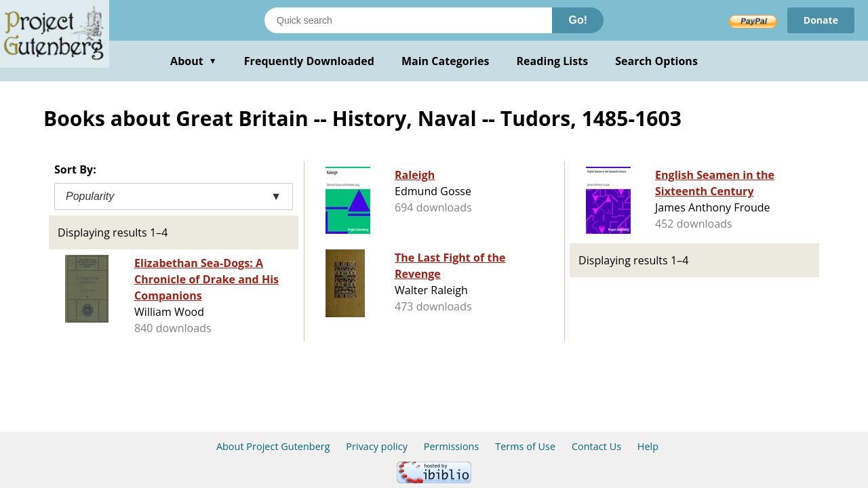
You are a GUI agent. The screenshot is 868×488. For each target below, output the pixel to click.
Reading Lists (553, 61)
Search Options (656, 61)
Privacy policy (377, 446)
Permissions (452, 446)
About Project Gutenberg (273, 446)
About (194, 61)
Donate (821, 20)
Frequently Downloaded (309, 61)
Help (648, 446)
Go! (578, 20)
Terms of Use (525, 446)
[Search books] (408, 20)
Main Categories (446, 61)
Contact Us (596, 446)
